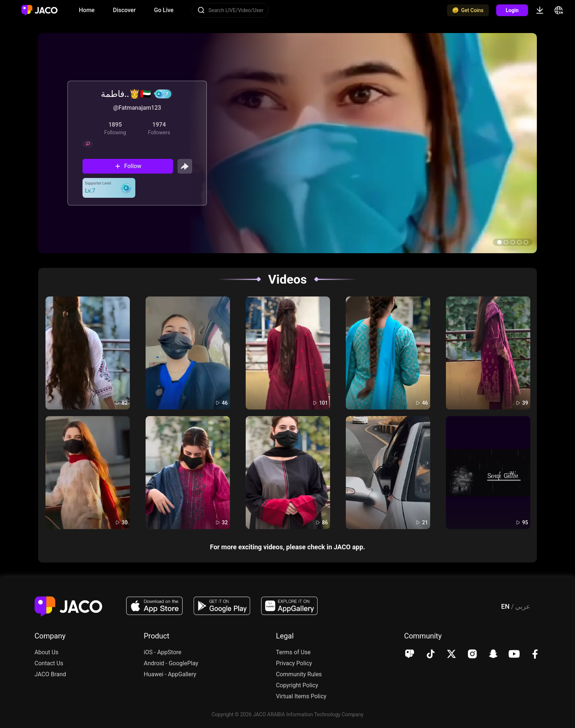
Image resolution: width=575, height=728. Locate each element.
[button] (499, 242)
